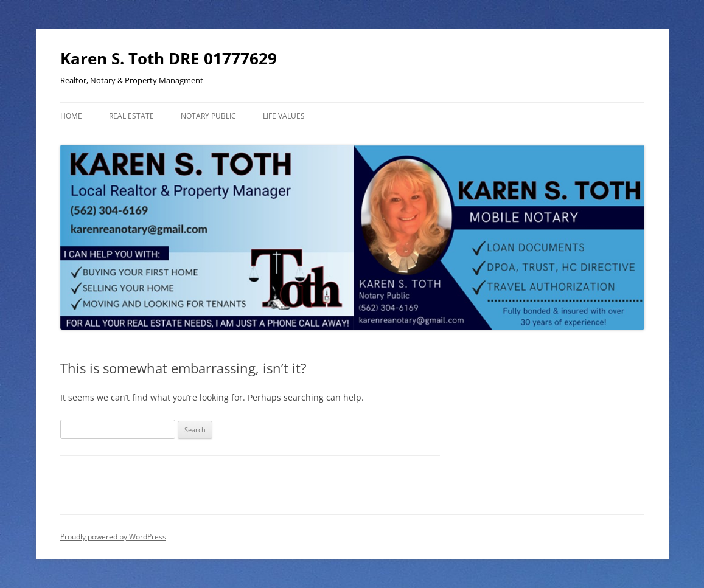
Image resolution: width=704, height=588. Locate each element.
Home (71, 116)
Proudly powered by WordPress (113, 537)
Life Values (284, 116)
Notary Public (208, 116)
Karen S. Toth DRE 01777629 (169, 58)
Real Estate (131, 116)
